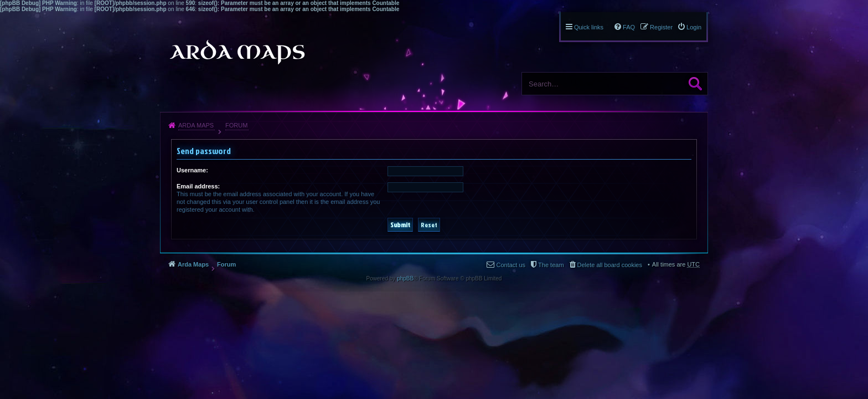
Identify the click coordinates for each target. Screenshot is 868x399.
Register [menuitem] (661, 27)
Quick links (589, 27)
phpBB (405, 278)
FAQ (629, 27)
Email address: (198, 186)
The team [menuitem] (551, 265)
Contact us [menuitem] (511, 265)
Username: (192, 170)
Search (695, 84)
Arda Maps (196, 125)
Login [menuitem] (694, 27)
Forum (236, 125)
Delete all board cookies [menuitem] (610, 265)
